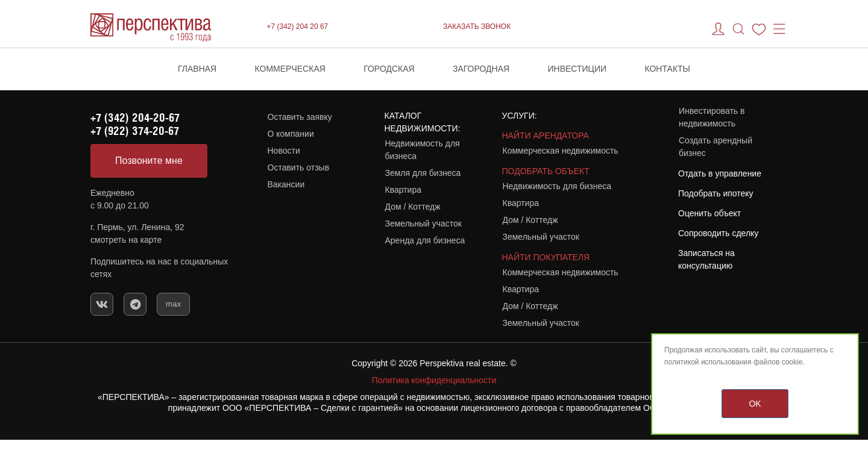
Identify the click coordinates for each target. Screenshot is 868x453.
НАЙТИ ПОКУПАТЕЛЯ (546, 257)
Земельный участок (423, 223)
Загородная (481, 69)
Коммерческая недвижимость (561, 151)
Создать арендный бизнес (715, 147)
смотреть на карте (126, 240)
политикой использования (708, 362)
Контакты (667, 69)
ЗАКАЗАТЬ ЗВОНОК (477, 27)
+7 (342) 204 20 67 (298, 27)
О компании (291, 134)
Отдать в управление (720, 173)
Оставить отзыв (299, 167)
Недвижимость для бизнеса (423, 150)
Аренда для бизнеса (425, 240)
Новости (284, 151)
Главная (197, 69)
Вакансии (286, 184)
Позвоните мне (149, 161)
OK (755, 404)
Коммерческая (290, 69)
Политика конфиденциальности (434, 380)
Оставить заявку (300, 117)
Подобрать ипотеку (716, 193)
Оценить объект (709, 213)
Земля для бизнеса (423, 173)
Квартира (404, 190)
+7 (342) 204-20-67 (135, 117)
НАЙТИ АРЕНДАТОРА (546, 136)
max (173, 304)
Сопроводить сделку (718, 233)
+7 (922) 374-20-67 (135, 131)
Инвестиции (577, 69)
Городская (389, 69)
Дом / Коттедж (413, 207)
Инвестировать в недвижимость (712, 117)
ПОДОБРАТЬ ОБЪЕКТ (546, 171)
